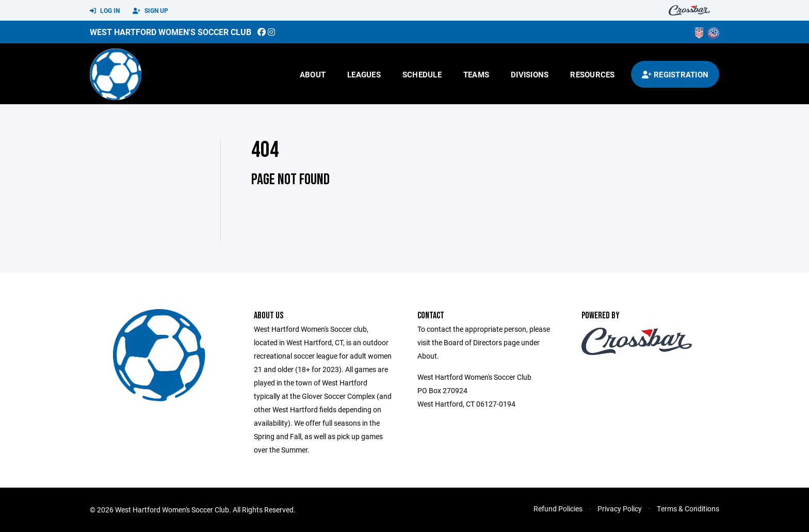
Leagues (364, 74)
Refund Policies (558, 509)
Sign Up (150, 11)
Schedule (422, 74)
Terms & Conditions (688, 509)
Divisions (530, 74)
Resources (592, 74)
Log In (105, 11)
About (313, 74)
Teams (476, 74)
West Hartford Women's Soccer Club (171, 32)
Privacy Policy (620, 509)
